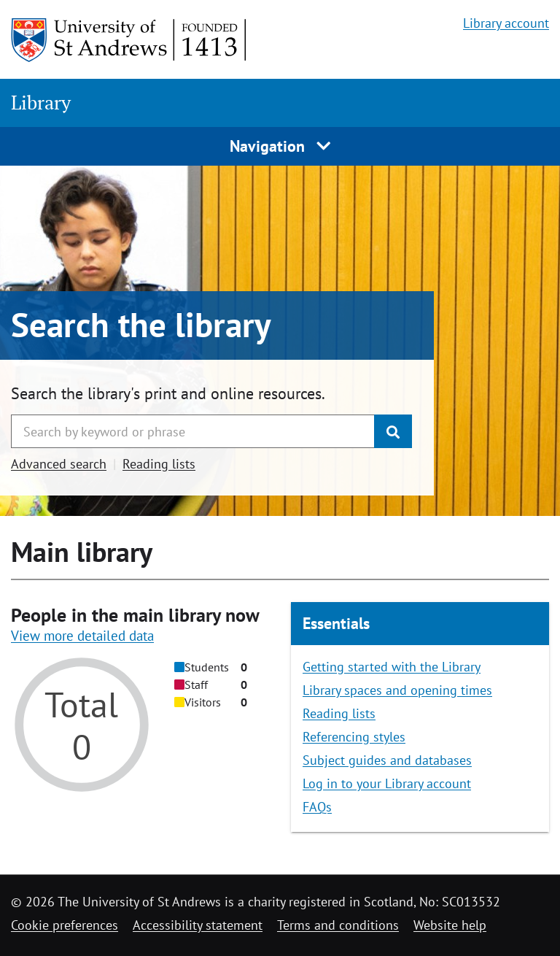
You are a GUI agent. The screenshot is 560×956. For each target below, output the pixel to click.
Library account (506, 23)
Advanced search (59, 464)
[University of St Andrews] (129, 40)
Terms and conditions (338, 925)
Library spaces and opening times (397, 690)
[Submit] (393, 431)
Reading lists (159, 464)
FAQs (317, 807)
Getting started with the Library (392, 667)
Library (41, 103)
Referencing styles (354, 737)
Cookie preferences (65, 925)
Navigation (280, 146)
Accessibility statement (198, 925)
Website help (450, 925)
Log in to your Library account (387, 783)
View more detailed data (82, 636)
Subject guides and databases (387, 760)
